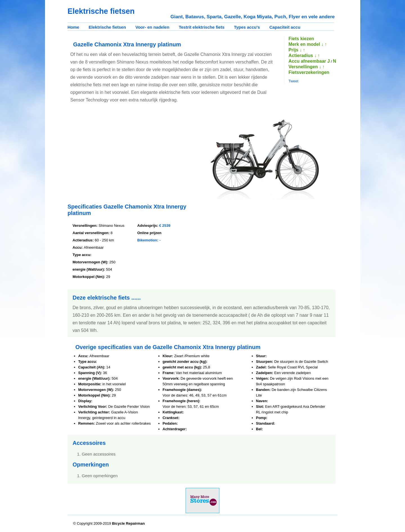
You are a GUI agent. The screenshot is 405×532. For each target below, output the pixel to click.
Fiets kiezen (301, 39)
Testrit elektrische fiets (202, 27)
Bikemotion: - (149, 240)
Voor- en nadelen (153, 27)
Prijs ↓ (295, 50)
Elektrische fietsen (107, 27)
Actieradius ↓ (303, 56)
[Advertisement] (115, 154)
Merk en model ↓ (306, 44)
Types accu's (247, 27)
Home (73, 27)
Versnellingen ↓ (305, 67)
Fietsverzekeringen (309, 72)
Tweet (293, 81)
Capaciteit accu (285, 27)
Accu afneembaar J (309, 61)
